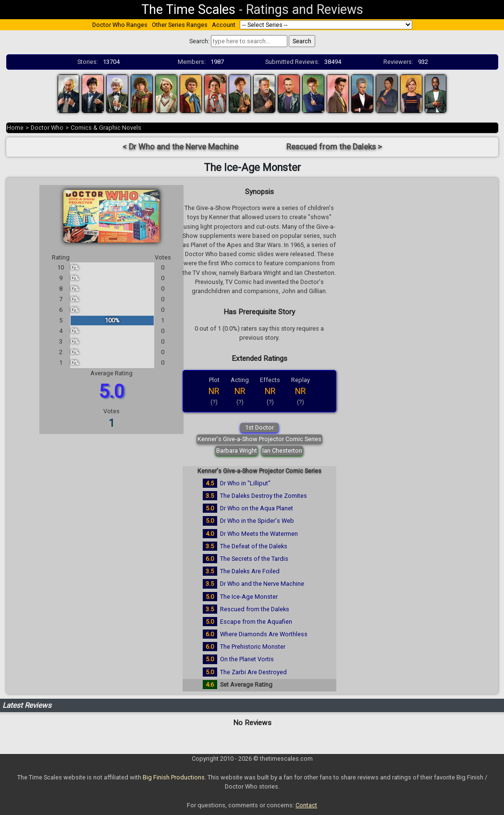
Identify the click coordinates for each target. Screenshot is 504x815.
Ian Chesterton (282, 451)
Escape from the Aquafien (256, 622)
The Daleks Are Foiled (250, 571)
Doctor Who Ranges (120, 25)
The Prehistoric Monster (253, 647)
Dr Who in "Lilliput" (245, 483)
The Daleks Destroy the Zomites (264, 496)
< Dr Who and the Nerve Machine (180, 147)
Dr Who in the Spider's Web (257, 521)
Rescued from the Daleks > (334, 147)
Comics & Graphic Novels (106, 128)
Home (15, 128)
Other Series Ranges (180, 25)
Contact (306, 805)
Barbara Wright (237, 451)
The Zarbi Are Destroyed (253, 672)
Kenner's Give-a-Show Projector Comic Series (259, 439)
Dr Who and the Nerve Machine (262, 584)
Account (224, 25)
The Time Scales (188, 10)
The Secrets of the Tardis (254, 559)
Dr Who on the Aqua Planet (257, 508)
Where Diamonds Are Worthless (264, 634)
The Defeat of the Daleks (254, 546)
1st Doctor (259, 427)
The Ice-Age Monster (249, 597)
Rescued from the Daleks (255, 609)
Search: (199, 41)
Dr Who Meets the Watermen (259, 534)
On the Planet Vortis (247, 659)
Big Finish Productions (174, 777)
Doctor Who (47, 128)
